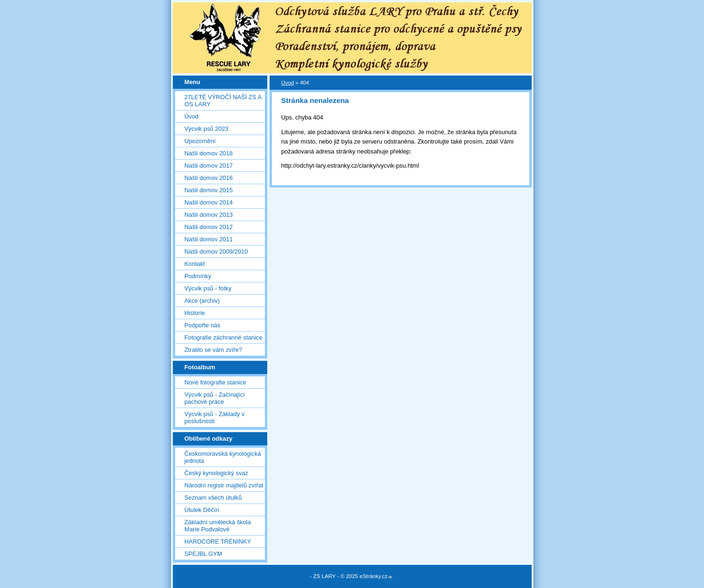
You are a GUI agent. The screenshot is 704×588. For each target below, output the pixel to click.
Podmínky (198, 276)
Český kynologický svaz (216, 473)
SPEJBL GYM (204, 554)
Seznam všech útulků (213, 498)
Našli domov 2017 (209, 166)
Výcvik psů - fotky (208, 288)
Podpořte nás (203, 325)
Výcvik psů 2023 (207, 129)
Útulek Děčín (202, 510)
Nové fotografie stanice (216, 382)
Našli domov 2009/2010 (216, 251)
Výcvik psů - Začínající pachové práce (215, 398)
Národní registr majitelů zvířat (224, 485)
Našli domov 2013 (209, 215)
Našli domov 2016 (209, 178)
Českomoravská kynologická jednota (223, 457)
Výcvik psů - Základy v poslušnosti (215, 418)
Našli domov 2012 (209, 227)
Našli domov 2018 (209, 153)
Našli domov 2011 (209, 239)
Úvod (192, 116)
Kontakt (195, 264)
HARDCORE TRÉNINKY (218, 541)
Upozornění (200, 141)
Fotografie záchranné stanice (224, 337)
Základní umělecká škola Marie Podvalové (218, 526)
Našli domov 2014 (209, 202)
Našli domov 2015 (209, 190)
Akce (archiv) (202, 301)
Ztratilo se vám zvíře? (213, 350)
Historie (195, 313)
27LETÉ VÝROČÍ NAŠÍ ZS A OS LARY (223, 101)
